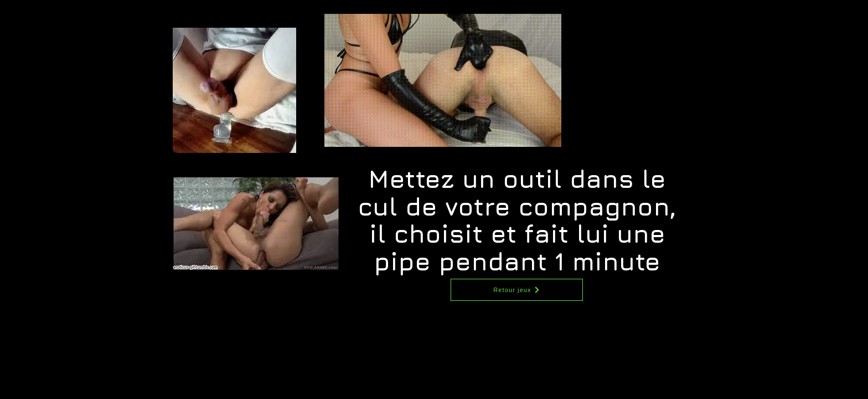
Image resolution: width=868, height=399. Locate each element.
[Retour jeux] (517, 290)
